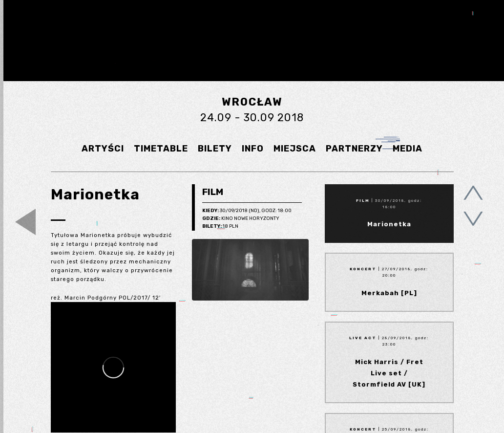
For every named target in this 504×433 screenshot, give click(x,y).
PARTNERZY (354, 149)
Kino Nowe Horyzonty (241, 219)
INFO (253, 149)
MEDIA (408, 149)
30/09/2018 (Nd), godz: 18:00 (247, 211)
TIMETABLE (161, 149)
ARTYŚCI (103, 149)
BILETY (215, 149)
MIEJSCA (295, 149)
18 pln (220, 227)
